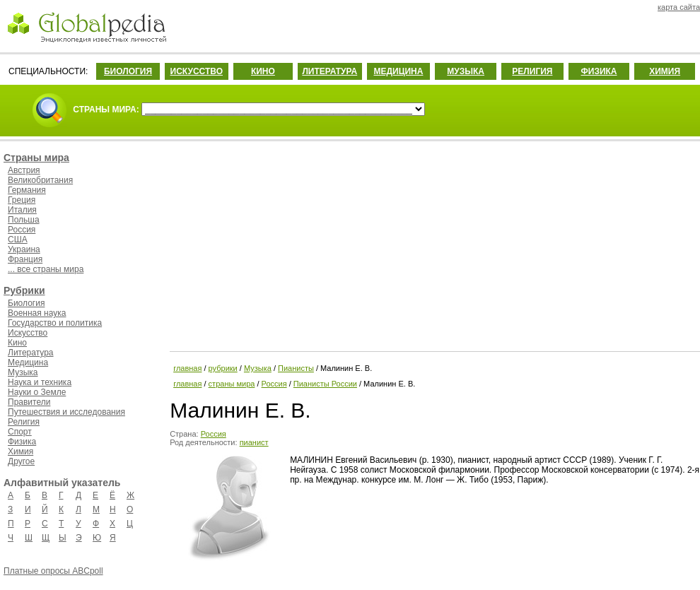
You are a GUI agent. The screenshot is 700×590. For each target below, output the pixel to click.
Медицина (28, 362)
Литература (31, 353)
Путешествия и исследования (66, 412)
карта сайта (679, 7)
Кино (17, 343)
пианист (254, 442)
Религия (24, 422)
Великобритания (40, 180)
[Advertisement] (433, 244)
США (18, 240)
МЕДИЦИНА (398, 71)
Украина (24, 249)
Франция (25, 259)
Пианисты (296, 368)
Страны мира (36, 158)
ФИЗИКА (599, 71)
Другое (21, 461)
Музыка (23, 372)
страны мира (232, 384)
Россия (22, 230)
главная (187, 368)
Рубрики (24, 290)
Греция (22, 200)
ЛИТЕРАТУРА (329, 71)
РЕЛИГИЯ (532, 71)
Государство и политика (55, 323)
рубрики (223, 368)
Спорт (20, 432)
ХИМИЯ (665, 71)
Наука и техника (40, 382)
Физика (22, 442)
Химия (21, 452)
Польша (24, 220)
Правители (29, 402)
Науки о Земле (37, 392)
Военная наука (37, 313)
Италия (22, 210)
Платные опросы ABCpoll (53, 571)
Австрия (24, 170)
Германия (27, 190)
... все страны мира (46, 269)
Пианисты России (325, 384)
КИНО (263, 71)
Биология (26, 303)
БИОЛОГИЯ (128, 71)
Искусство (28, 333)
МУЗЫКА (466, 71)
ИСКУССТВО (197, 71)
